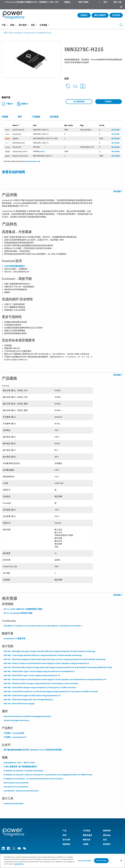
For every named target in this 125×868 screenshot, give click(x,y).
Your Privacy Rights (85, 861)
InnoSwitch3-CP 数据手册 (14, 639)
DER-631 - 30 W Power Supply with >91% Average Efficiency (28, 700)
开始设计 (84, 15)
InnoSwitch (18, 33)
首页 (6, 33)
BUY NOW (116, 130)
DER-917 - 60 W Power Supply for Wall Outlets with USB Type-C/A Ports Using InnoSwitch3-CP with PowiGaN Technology (54, 659)
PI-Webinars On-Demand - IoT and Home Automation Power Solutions (33, 779)
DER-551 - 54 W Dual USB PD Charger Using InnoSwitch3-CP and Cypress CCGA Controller (41, 683)
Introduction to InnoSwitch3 (16, 787)
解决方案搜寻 (100, 15)
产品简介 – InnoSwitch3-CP (15, 737)
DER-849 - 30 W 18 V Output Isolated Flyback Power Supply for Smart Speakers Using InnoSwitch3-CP (46, 663)
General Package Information (16, 720)
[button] (31, 59)
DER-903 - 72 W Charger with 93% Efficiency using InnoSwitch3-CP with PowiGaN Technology (43, 655)
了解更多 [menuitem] (67, 2)
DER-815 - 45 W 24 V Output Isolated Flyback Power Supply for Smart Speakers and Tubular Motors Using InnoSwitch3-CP (55, 679)
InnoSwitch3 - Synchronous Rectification (21, 791)
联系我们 (107, 844)
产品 (4, 25)
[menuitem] (121, 7)
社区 (33, 25)
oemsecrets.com (33, 161)
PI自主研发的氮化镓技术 (14, 266)
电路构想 (66, 844)
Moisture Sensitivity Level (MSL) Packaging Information (27, 716)
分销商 (86, 844)
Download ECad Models (14, 804)
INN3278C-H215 (45, 33)
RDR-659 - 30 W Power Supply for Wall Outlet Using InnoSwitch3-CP (32, 696)
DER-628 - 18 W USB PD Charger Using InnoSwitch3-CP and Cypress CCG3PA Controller (40, 688)
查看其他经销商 (13, 172)
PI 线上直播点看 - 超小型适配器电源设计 (20, 767)
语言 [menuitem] (105, 2)
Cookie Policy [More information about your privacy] (19, 865)
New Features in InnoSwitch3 (16, 783)
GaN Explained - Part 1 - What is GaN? (19, 763)
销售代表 (87, 840)
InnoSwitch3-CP (31, 33)
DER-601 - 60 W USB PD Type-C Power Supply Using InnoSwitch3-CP (32, 675)
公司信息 (43, 25)
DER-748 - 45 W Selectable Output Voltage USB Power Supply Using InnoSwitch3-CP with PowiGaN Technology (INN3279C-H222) (58, 667)
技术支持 (116, 15)
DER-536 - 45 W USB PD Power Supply (19, 704)
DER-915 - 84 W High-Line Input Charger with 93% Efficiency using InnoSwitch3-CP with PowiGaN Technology (49, 651)
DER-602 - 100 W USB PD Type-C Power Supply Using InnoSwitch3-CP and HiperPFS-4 (39, 671)
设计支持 (23, 25)
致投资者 (107, 831)
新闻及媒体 (87, 835)
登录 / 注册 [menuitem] (117, 2)
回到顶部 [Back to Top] (118, 191)
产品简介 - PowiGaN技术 (14, 733)
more (42, 152)
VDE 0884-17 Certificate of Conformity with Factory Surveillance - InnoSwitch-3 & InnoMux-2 (43, 626)
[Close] (121, 861)
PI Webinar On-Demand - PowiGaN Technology (23, 771)
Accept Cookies (101, 861)
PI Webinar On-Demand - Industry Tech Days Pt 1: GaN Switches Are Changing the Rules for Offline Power (48, 775)
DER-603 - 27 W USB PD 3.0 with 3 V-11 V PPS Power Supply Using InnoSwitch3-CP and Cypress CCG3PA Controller (51, 692)
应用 (12, 25)
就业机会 (107, 835)
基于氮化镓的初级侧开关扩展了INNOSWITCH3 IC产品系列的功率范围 (32, 750)
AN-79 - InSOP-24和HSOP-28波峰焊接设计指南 (23, 609)
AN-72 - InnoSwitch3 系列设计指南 (18, 613)
